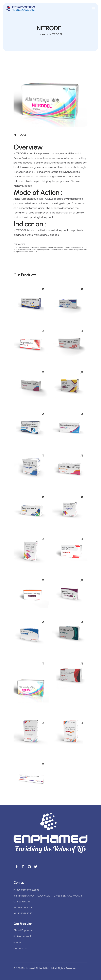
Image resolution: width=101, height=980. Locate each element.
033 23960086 (22, 902)
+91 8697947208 (23, 907)
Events (17, 942)
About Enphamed (24, 930)
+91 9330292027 (23, 913)
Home (42, 34)
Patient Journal (22, 936)
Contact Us (20, 949)
